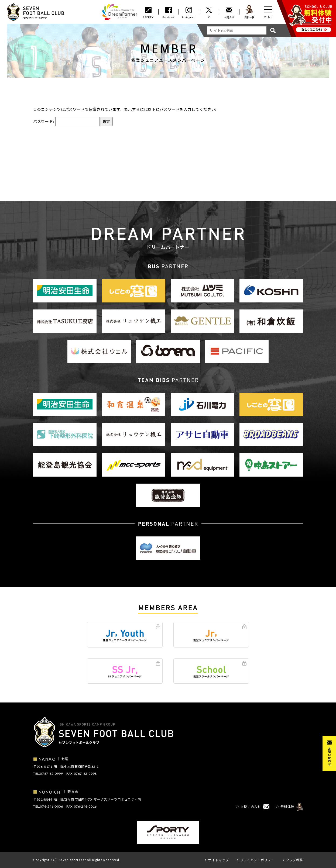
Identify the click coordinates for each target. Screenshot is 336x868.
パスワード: (66, 121)
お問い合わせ (329, 756)
